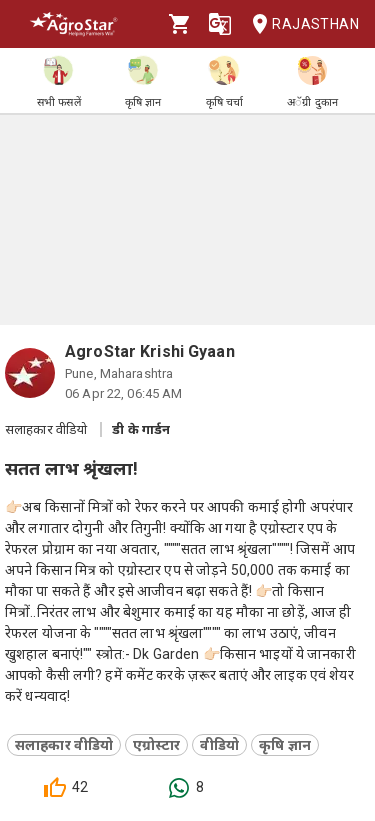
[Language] (220, 24)
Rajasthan (299, 24)
